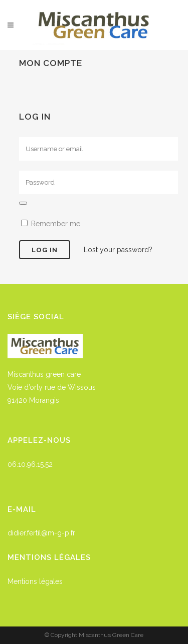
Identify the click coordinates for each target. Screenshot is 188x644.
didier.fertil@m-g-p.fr (41, 533)
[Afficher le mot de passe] (23, 203)
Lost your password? (118, 250)
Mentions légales (35, 581)
